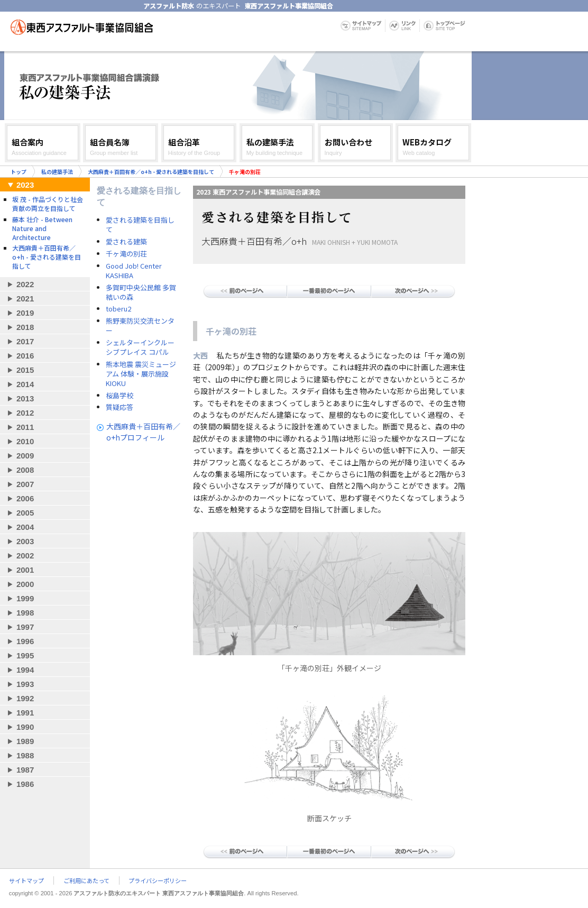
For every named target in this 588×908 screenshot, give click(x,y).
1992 (25, 698)
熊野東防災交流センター (140, 326)
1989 (25, 741)
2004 (25, 527)
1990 (25, 727)
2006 (25, 498)
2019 (25, 313)
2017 (25, 341)
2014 (25, 384)
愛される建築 (126, 242)
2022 (25, 284)
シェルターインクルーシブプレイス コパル (140, 347)
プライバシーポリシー (158, 881)
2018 (25, 327)
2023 (25, 185)
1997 (25, 627)
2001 (25, 570)
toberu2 (118, 309)
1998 (25, 613)
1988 (25, 755)
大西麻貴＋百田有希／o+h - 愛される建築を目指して (151, 172)
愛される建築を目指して (140, 225)
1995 (25, 655)
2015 (25, 370)
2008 (25, 470)
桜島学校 (120, 396)
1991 (25, 713)
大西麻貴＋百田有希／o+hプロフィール (143, 432)
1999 (25, 598)
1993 (25, 684)
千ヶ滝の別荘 (126, 254)
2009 (25, 456)
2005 (25, 513)
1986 (25, 784)
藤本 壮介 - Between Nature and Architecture (42, 228)
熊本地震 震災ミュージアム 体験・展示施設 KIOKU (141, 374)
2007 (25, 484)
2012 (25, 413)
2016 (25, 356)
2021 (25, 299)
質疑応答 (120, 407)
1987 (25, 770)
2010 (25, 441)
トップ (19, 172)
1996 (25, 641)
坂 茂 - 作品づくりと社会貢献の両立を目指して (48, 204)
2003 (25, 541)
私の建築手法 (57, 172)
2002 (25, 556)
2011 (25, 427)
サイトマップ (26, 881)
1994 (25, 670)
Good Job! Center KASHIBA (134, 271)
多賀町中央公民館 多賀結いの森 (141, 292)
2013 (25, 398)
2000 (25, 584)
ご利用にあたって (86, 881)
